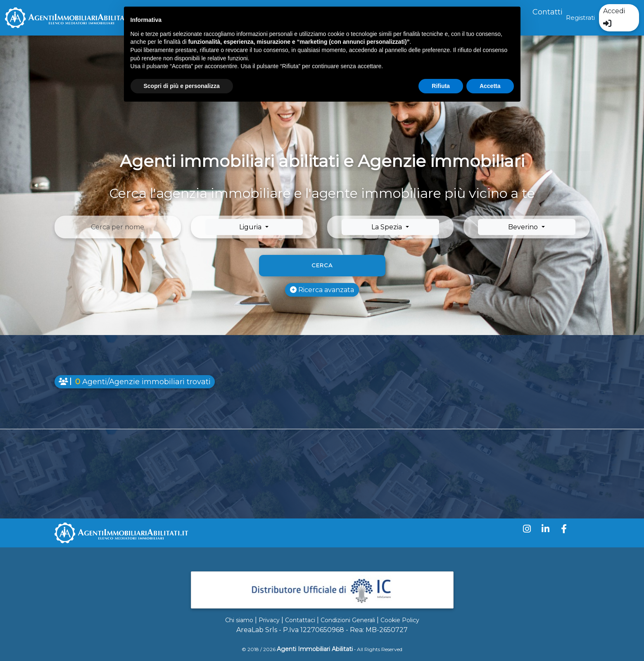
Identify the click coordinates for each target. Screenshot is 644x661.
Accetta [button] (490, 86)
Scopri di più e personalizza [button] (182, 86)
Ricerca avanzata (322, 290)
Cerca (322, 265)
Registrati (580, 18)
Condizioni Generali (348, 620)
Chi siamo (239, 620)
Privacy (269, 620)
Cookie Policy (400, 620)
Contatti (548, 12)
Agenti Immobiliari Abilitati (315, 649)
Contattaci (300, 620)
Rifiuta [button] (441, 86)
